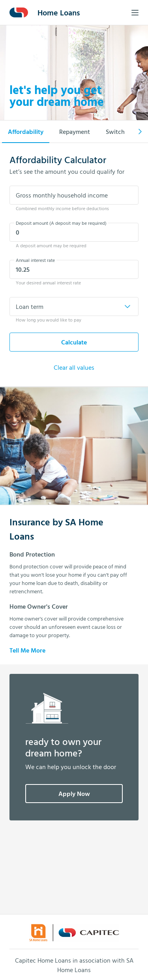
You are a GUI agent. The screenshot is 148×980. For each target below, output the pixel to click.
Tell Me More (27, 650)
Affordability (26, 132)
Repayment (75, 132)
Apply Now (74, 794)
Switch (115, 132)
